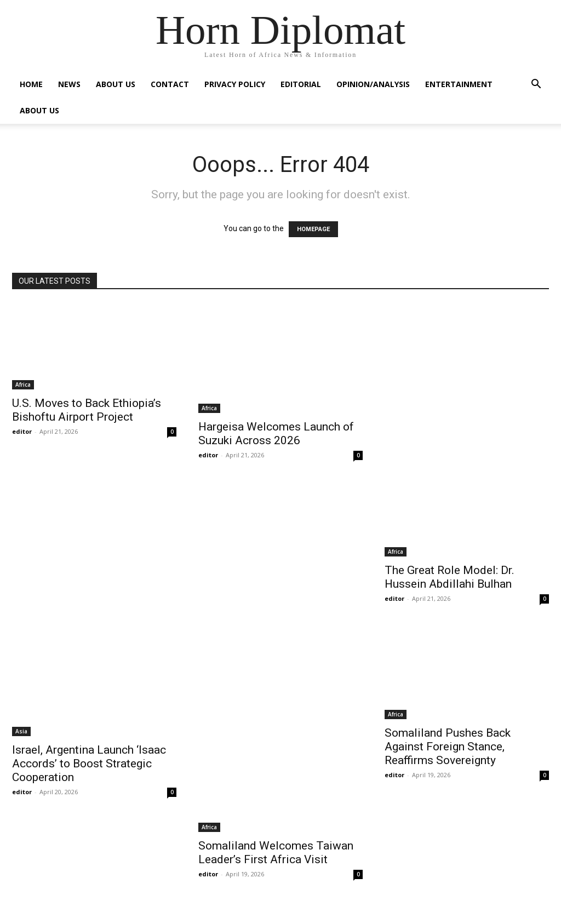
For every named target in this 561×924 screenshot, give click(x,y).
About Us (116, 84)
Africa (23, 384)
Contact (170, 84)
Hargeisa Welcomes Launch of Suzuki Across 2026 (276, 434)
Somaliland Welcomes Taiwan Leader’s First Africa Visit (276, 853)
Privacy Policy (235, 84)
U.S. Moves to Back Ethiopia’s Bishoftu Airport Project (87, 410)
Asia (21, 731)
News (69, 84)
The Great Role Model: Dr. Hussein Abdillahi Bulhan (450, 577)
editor (22, 431)
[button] (536, 85)
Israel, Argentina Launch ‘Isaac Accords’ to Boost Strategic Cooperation (89, 764)
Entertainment (459, 84)
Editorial (301, 84)
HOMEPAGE (313, 229)
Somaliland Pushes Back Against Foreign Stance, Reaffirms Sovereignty (448, 747)
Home (31, 84)
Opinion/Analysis (373, 84)
